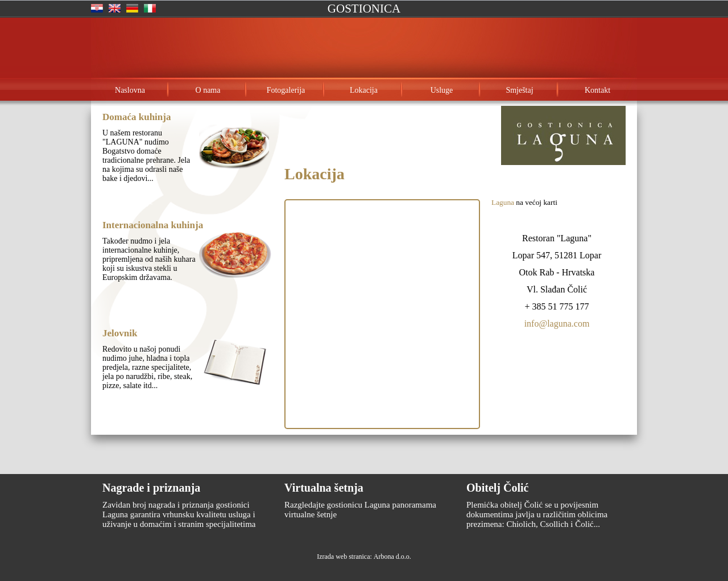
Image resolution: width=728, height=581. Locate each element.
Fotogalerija (286, 90)
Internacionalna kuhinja (153, 225)
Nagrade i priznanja (151, 488)
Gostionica (364, 9)
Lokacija (364, 90)
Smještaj (519, 90)
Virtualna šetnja (324, 488)
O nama (208, 90)
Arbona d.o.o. (392, 557)
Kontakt (597, 90)
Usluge (442, 90)
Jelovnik (120, 333)
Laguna (503, 202)
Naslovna (130, 90)
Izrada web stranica (343, 557)
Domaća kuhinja (136, 117)
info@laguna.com (557, 324)
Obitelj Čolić (497, 488)
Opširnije (136, 201)
